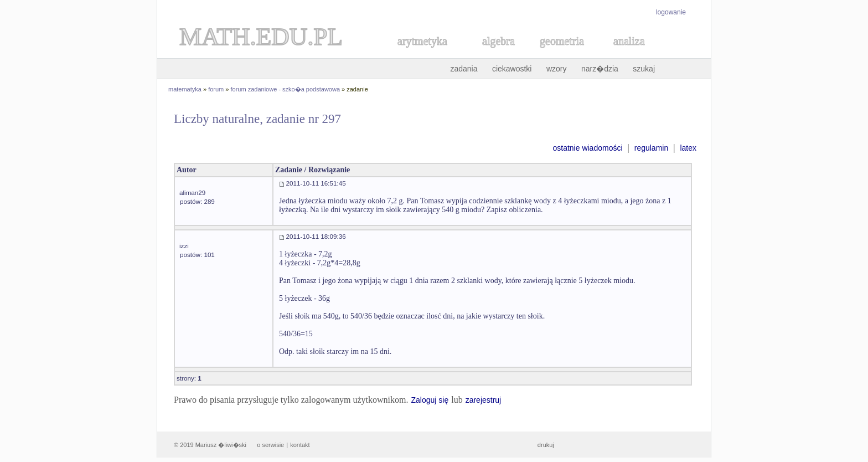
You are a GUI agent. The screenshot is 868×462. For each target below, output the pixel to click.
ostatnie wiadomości (587, 148)
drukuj (546, 445)
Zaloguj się (430, 400)
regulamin (651, 148)
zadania (464, 69)
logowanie (671, 12)
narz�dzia (600, 69)
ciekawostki (512, 69)
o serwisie (270, 445)
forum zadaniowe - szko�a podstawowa (285, 89)
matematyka (185, 89)
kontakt (300, 445)
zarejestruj (484, 400)
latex (688, 148)
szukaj (644, 69)
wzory (557, 69)
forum (216, 89)
